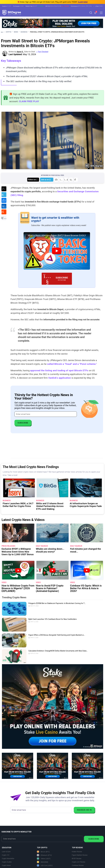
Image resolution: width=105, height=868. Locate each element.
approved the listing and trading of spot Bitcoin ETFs (59, 370)
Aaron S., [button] (20, 52)
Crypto (9, 32)
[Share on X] (4, 189)
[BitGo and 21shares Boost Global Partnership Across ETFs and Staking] (53, 488)
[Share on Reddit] (4, 212)
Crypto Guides (7, 862)
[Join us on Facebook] (56, 180)
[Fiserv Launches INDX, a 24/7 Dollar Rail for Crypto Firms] (19, 488)
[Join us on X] (33, 180)
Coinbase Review (78, 865)
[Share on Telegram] (4, 195)
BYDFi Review (77, 858)
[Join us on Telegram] (47, 180)
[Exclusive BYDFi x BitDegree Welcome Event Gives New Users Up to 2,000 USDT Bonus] (18, 533)
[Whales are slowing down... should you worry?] (53, 533)
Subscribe (23, 423)
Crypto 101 (6, 855)
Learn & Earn (6, 852)
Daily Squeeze (42, 546)
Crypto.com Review (78, 862)
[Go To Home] (3, 32)
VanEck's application (60, 378)
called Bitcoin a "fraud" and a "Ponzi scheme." (72, 364)
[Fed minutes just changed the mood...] (87, 533)
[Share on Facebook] (4, 200)
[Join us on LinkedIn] (71, 180)
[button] (95, 13)
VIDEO (4, 582)
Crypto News (6, 865)
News (17, 32)
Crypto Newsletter (8, 858)
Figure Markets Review (80, 855)
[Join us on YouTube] (66, 180)
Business (25, 32)
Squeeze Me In (84, 810)
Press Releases (8, 546)
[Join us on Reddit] (76, 180)
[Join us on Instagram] (61, 180)
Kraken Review (77, 852)
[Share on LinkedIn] (4, 206)
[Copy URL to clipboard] (4, 218)
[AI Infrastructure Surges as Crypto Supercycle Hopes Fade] (86, 488)
